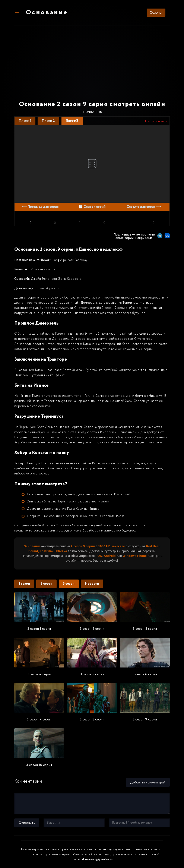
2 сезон (46, 584)
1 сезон (24, 584)
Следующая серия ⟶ (144, 207)
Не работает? (156, 121)
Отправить (27, 823)
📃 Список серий (92, 207)
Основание (47, 13)
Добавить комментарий (148, 782)
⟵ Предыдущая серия (40, 207)
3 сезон (69, 584)
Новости (92, 584)
